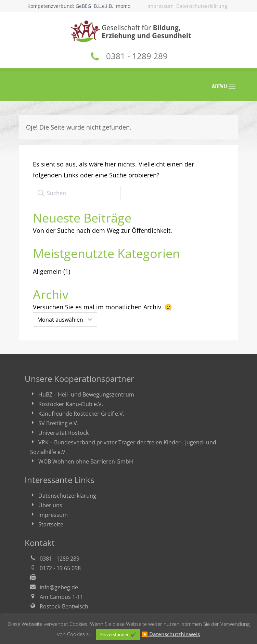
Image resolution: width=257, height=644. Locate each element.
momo (123, 6)
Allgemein (47, 271)
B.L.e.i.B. (104, 6)
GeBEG (83, 6)
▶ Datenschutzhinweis (171, 634)
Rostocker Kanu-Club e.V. (71, 404)
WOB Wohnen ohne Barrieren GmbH (86, 461)
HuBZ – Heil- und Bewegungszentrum (86, 394)
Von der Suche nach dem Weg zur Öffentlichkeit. (102, 230)
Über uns (50, 505)
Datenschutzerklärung (202, 6)
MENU (224, 86)
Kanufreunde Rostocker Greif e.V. (81, 414)
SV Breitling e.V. (58, 423)
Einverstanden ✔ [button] (118, 634)
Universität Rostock (63, 433)
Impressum (160, 6)
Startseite (51, 524)
